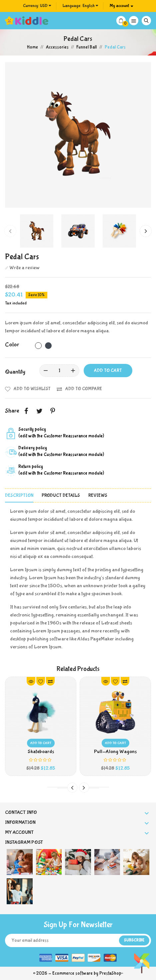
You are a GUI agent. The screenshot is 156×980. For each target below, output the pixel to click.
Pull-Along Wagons (115, 752)
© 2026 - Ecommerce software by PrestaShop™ (78, 973)
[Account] (121, 6)
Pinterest (53, 411)
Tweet (39, 411)
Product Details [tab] (61, 495)
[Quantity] (59, 371)
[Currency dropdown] (37, 6)
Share (26, 411)
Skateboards (41, 752)
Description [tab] (19, 495)
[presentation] (10, 231)
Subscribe (134, 940)
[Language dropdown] (80, 6)
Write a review (24, 268)
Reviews (98, 495)
